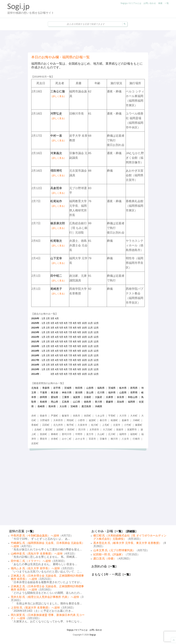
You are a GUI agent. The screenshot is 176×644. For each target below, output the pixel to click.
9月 (79, 323)
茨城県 (112, 388)
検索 (160, 3)
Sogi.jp (93, 635)
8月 (75, 323)
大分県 (63, 406)
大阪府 (98, 397)
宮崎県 (74, 406)
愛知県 (54, 397)
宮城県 (68, 388)
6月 (66, 323)
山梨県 (123, 392)
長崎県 (41, 406)
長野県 (134, 392)
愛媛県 (109, 402)
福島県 (101, 388)
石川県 (101, 392)
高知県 (120, 402)
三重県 (65, 397)
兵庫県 (109, 397)
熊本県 (52, 406)
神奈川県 (67, 392)
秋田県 (79, 388)
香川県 (98, 402)
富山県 (90, 392)
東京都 (54, 392)
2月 (48, 318)
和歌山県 (133, 397)
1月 (43, 318)
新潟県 (79, 392)
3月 (52, 318)
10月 (84, 323)
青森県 (46, 388)
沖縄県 (98, 406)
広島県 (65, 402)
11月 (90, 323)
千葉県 (43, 392)
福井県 (112, 392)
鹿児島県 (86, 406)
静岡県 (43, 397)
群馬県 (134, 388)
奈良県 (120, 397)
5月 (61, 323)
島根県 (43, 402)
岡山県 (54, 402)
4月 (57, 318)
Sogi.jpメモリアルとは (131, 3)
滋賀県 (76, 397)
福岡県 (131, 402)
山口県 (76, 402)
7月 (70, 323)
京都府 (87, 397)
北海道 (35, 388)
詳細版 (131, 531)
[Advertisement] (88, 41)
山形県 (90, 388)
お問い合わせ (150, 3)
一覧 (167, 3)
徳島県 (87, 402)
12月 (96, 323)
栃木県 (123, 388)
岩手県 (57, 388)
